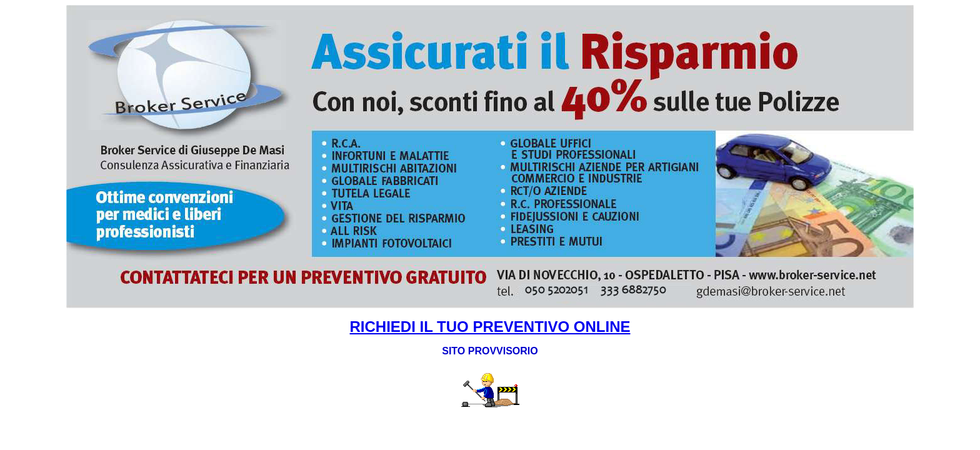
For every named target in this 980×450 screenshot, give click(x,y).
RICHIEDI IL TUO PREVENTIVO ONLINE (490, 327)
